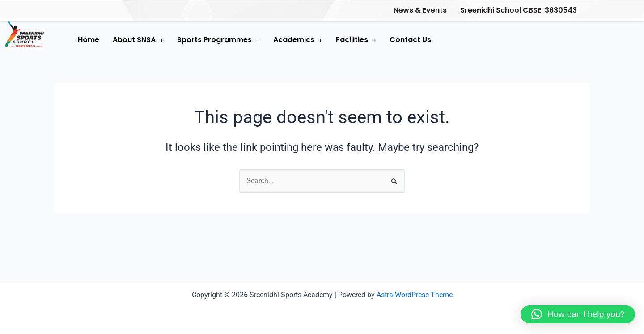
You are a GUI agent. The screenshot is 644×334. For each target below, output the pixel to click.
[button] (138, 40)
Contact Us (410, 40)
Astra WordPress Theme (415, 295)
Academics (298, 40)
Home (89, 40)
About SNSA (138, 40)
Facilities (356, 40)
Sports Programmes (218, 40)
